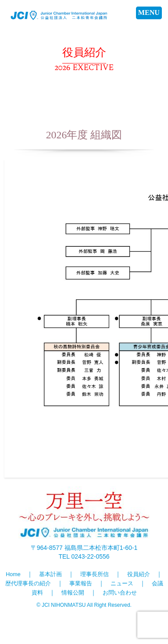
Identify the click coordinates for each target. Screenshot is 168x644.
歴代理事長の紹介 (28, 584)
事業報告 (81, 584)
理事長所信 (95, 574)
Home (13, 574)
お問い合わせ (120, 593)
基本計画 (50, 574)
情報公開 (73, 593)
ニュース (122, 584)
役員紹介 (139, 574)
